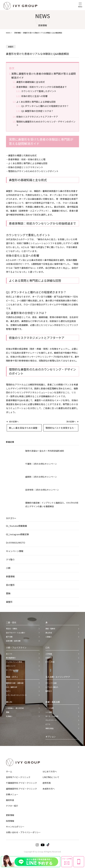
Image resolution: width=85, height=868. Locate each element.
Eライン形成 (50, 662)
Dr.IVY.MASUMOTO (16, 543)
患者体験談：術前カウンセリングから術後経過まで (41, 87)
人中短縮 (49, 654)
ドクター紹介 (12, 806)
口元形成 (49, 658)
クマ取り (10, 559)
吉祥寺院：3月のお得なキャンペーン (42, 490)
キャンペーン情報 (15, 551)
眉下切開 (9, 637)
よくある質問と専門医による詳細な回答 (36, 102)
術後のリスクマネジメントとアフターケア (37, 117)
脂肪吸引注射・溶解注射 (15, 683)
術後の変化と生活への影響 (34, 96)
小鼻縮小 (49, 637)
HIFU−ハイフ (11, 666)
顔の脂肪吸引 (11, 658)
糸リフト (9, 654)
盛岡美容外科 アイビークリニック (21, 789)
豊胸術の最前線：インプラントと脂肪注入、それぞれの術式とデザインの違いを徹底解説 (52, 505)
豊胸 (8, 593)
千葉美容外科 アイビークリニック (21, 783)
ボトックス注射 (51, 683)
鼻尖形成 (49, 633)
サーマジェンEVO (12, 670)
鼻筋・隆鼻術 (50, 629)
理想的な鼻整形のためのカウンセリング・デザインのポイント (46, 123)
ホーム (9, 771)
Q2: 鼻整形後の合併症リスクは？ (37, 111)
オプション (51, 737)
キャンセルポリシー (15, 827)
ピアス (48, 724)
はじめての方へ (50, 771)
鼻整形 (9, 602)
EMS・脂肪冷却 (12, 687)
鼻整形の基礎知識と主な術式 (31, 82)
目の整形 (10, 585)
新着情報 (10, 576)
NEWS (8, 33)
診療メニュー (12, 794)
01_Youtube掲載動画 (16, 526)
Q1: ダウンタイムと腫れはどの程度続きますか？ (45, 106)
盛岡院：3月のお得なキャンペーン (41, 477)
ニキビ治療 (49, 708)
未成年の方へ (49, 789)
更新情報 (17, 33)
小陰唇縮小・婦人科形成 (15, 708)
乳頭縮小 (9, 716)
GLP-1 (8, 691)
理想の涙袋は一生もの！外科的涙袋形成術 (45, 451)
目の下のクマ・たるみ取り (16, 633)
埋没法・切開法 (12, 629)
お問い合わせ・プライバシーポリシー (23, 832)
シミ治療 (49, 712)
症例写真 (47, 783)
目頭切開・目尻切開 (13, 641)
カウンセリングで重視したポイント (39, 91)
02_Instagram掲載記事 (17, 534)
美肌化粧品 (49, 728)
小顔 (8, 568)
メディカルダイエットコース (16, 695)
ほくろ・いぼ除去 (52, 716)
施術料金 (10, 800)
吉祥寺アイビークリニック (18, 777)
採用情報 (10, 821)
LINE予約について (51, 777)
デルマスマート (51, 720)
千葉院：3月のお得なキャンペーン (41, 464)
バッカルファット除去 (14, 662)
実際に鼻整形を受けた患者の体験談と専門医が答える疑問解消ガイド (44, 76)
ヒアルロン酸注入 (52, 687)
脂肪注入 (49, 691)
